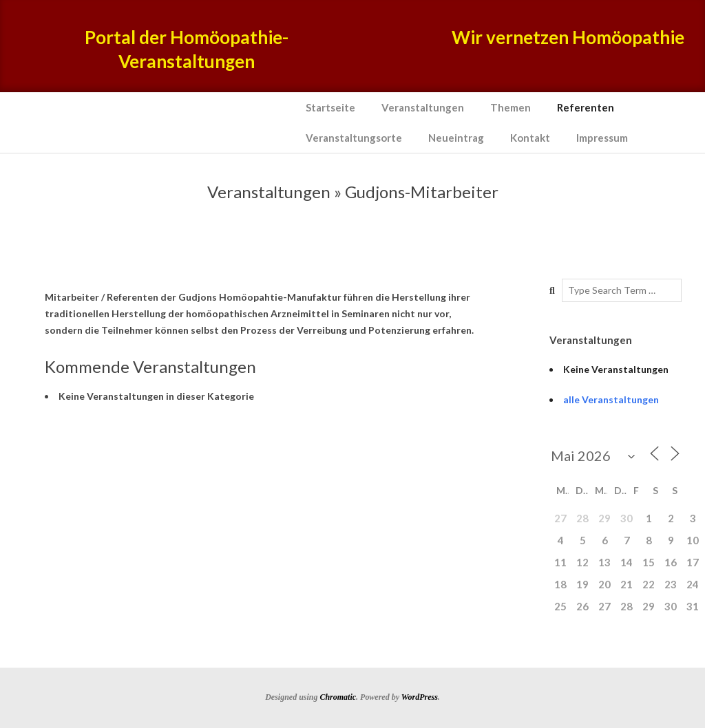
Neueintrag (456, 138)
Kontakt (530, 138)
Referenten (586, 107)
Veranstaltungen (423, 107)
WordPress (420, 697)
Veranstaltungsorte (354, 138)
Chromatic (338, 697)
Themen (511, 107)
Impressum (602, 138)
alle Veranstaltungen (611, 399)
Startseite (330, 107)
